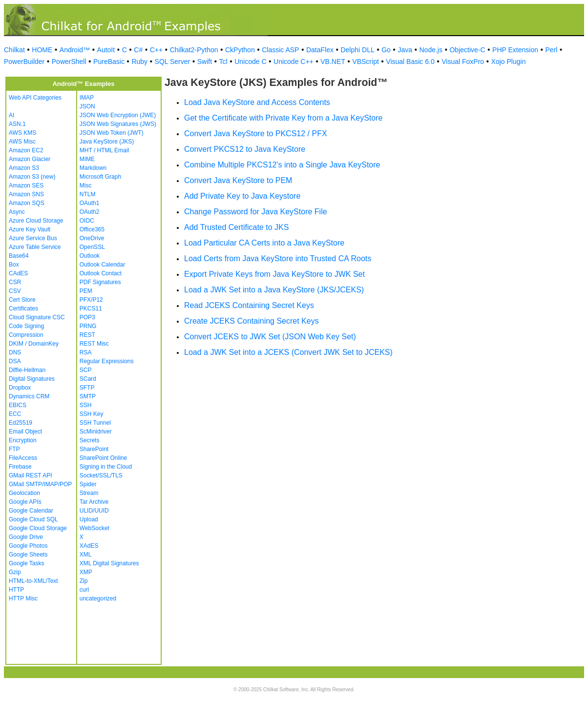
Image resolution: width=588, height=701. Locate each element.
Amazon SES (26, 186)
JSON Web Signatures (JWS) (118, 124)
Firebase (20, 467)
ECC (15, 414)
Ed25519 (21, 423)
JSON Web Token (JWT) (112, 133)
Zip (84, 581)
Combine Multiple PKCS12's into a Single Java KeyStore (282, 165)
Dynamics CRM (29, 396)
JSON (87, 106)
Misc (86, 186)
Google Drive (26, 537)
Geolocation (24, 493)
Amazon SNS (26, 194)
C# (138, 50)
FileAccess (23, 458)
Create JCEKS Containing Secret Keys (252, 321)
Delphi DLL (357, 50)
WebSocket (94, 528)
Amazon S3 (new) (32, 177)
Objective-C (467, 50)
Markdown (93, 168)
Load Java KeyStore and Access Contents (257, 102)
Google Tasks (27, 563)
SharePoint (94, 449)
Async (17, 212)
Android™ (75, 50)
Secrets (90, 440)
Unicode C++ (294, 62)
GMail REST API (30, 475)
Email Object (25, 432)
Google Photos (28, 546)
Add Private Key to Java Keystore (242, 196)
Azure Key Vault (30, 229)
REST (87, 335)
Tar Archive (94, 502)
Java (405, 50)
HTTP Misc (23, 598)
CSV (15, 291)
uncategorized (98, 598)
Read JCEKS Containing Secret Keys (249, 305)
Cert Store (22, 300)
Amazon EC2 (26, 150)
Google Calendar (31, 511)
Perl (552, 50)
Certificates (23, 309)
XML (86, 555)
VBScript (365, 62)
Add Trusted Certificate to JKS (236, 227)
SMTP (88, 396)
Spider (88, 484)
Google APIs (25, 502)
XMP (86, 572)
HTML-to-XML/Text (33, 581)
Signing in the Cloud (106, 467)
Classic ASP (280, 50)
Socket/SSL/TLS (101, 475)
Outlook (90, 256)
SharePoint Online (103, 458)
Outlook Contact (101, 273)
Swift (205, 62)
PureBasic (109, 62)
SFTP (87, 388)
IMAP (87, 98)
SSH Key (92, 414)
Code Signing (26, 326)
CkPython (240, 50)
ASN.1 (17, 124)
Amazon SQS (27, 203)
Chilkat (14, 50)
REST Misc (94, 344)
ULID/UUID (94, 511)
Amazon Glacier (30, 159)
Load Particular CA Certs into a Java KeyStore (264, 243)
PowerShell (69, 62)
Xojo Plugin (509, 62)
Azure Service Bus (33, 238)
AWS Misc (22, 142)
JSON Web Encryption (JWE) (118, 115)
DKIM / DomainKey (34, 344)
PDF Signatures (100, 282)
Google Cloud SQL (33, 519)
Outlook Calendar (102, 265)
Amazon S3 (24, 168)
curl (84, 590)
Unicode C (250, 62)
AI (11, 115)
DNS (15, 352)
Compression (26, 335)
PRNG (88, 326)
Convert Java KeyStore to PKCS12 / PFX (256, 134)
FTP (14, 449)
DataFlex (320, 50)
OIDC (87, 221)
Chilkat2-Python (194, 50)
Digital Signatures (32, 379)
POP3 (87, 317)
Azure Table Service (35, 247)
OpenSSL (92, 247)
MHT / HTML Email (104, 150)
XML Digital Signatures (109, 563)
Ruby (139, 62)
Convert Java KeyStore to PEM (238, 180)
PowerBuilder (24, 62)
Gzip (15, 572)
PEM (86, 291)
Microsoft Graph (100, 177)
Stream (89, 493)
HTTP (16, 590)
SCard (88, 379)
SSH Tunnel (95, 423)
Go (386, 50)
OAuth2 (90, 212)
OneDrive (92, 238)
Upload (89, 519)
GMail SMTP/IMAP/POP (40, 484)
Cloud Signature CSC (37, 317)
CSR (15, 282)
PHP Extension (515, 50)
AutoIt (106, 50)
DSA (15, 361)
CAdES (18, 273)
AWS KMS (22, 133)
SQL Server (173, 62)
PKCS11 (91, 309)
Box (14, 265)
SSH (86, 405)
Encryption (23, 440)
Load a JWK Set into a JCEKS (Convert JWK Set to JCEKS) (288, 352)
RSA (86, 352)
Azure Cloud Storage (36, 221)
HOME (42, 50)
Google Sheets (28, 555)
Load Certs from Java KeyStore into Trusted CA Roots (278, 258)
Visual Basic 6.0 (410, 62)
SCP (86, 370)
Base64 (19, 256)
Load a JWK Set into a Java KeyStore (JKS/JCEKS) (274, 290)
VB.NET (333, 62)
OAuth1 (90, 203)
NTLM (88, 194)
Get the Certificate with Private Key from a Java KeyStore (283, 118)
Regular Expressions (107, 361)
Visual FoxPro (463, 62)
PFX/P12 (91, 300)
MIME (87, 159)
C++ (156, 50)
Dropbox (20, 388)
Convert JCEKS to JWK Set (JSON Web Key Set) (270, 337)
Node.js (431, 50)
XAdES (89, 546)
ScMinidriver (96, 432)
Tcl (223, 62)
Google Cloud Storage (38, 528)
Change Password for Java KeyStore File (256, 212)
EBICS (18, 405)
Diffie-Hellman (27, 370)
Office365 (92, 229)
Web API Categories (35, 98)
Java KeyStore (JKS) (107, 142)
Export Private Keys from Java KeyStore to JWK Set (274, 274)
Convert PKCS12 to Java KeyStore (245, 149)
